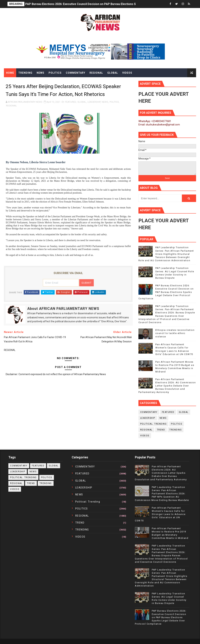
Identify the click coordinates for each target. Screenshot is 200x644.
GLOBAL (82, 102)
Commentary (76, 73)
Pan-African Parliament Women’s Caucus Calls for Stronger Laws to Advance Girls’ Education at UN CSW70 (160, 514)
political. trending (153, 424)
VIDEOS (145, 436)
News (40, 73)
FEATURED (71, 102)
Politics (55, 73)
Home (10, 73)
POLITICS (114, 102)
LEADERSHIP (94, 102)
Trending (25, 73)
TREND (161, 430)
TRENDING (176, 430)
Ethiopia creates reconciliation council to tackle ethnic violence (175, 333)
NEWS (105, 102)
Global (113, 73)
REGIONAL (11, 106)
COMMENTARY (149, 412)
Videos (127, 73)
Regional (96, 73)
